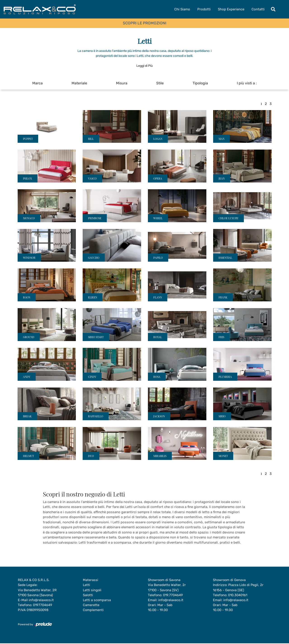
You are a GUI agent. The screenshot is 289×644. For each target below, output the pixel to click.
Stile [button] (160, 83)
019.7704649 (174, 595)
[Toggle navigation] (273, 9)
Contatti (258, 9)
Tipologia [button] (200, 83)
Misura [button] (122, 83)
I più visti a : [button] (247, 83)
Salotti (88, 595)
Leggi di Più (144, 66)
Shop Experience (231, 9)
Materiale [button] (79, 83)
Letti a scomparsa (97, 600)
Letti (86, 585)
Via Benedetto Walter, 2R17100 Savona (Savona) (37, 593)
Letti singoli (92, 590)
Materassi (91, 580)
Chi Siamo (182, 9)
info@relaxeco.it (41, 600)
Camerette (91, 605)
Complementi (93, 610)
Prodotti (204, 9)
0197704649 (43, 605)
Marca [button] (37, 83)
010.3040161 (239, 595)
